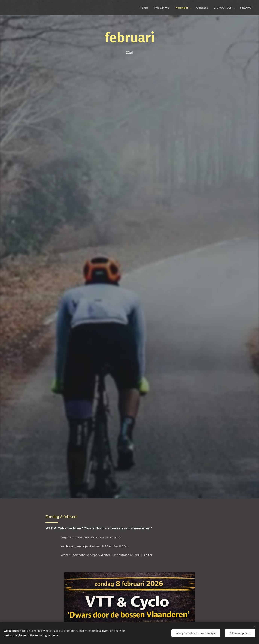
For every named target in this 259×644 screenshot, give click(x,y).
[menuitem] (145, 8)
